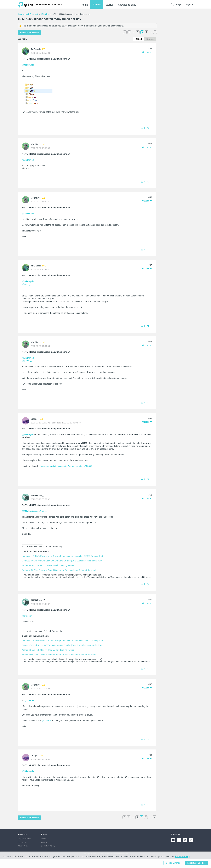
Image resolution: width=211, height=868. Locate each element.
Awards (44, 842)
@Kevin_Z (27, 284)
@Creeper (27, 616)
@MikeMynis (28, 65)
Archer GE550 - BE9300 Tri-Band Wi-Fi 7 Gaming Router (48, 565)
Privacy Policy (23, 846)
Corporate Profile (24, 839)
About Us (22, 834)
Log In (179, 3)
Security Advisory (48, 846)
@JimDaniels (28, 160)
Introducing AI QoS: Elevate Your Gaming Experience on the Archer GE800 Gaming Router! (64, 556)
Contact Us (22, 842)
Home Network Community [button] (49, 3)
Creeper (35, 419)
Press (44, 834)
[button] (147, 52)
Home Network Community (28, 14)
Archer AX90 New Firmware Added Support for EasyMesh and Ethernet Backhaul (59, 570)
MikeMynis (36, 144)
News (43, 839)
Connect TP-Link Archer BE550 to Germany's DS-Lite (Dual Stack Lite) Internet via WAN (62, 561)
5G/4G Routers (47, 14)
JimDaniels (36, 49)
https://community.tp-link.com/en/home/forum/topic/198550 (65, 466)
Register (190, 3)
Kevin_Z (41, 495)
